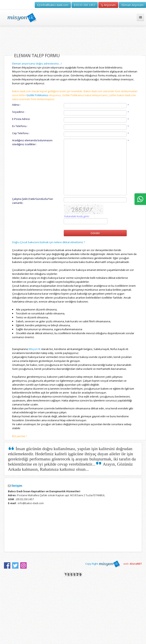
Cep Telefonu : (21, 133)
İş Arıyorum (108, 5)
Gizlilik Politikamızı (37, 95)
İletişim (16, 486)
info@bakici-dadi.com (53, 5)
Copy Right (103, 564)
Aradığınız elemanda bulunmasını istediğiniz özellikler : (32, 142)
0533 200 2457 (85, 5)
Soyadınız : (19, 112)
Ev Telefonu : (20, 126)
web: (133, 564)
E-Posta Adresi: (21, 119)
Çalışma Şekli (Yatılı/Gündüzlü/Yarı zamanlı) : (33, 201)
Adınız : (16, 105)
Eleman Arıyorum (132, 5)
